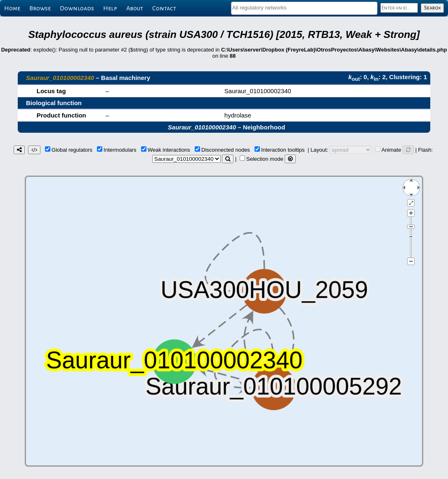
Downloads (77, 8)
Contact (164, 8)
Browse (40, 8)
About (135, 8)
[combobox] (304, 8)
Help (110, 8)
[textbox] (304, 8)
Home (12, 8)
